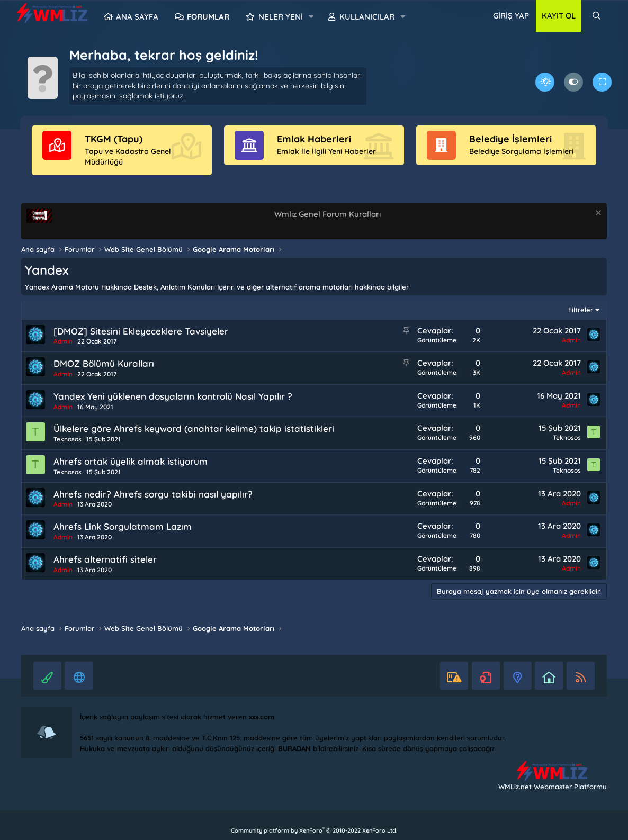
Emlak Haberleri (314, 139)
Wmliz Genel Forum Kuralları (328, 214)
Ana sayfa (137, 17)
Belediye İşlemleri (510, 139)
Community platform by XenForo (314, 830)
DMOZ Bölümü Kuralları (104, 363)
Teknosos (68, 439)
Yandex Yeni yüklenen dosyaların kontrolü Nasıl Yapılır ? (173, 396)
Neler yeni (281, 17)
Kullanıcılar (367, 17)
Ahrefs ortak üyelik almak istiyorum (131, 461)
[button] (311, 17)
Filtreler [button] (581, 310)
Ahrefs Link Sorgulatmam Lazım (123, 526)
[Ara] (596, 16)
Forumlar (208, 17)
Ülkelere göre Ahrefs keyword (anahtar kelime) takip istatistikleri (194, 428)
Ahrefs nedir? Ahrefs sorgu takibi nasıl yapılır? (153, 494)
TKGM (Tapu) (114, 139)
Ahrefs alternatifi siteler (105, 559)
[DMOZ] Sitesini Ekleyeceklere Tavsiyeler (141, 331)
